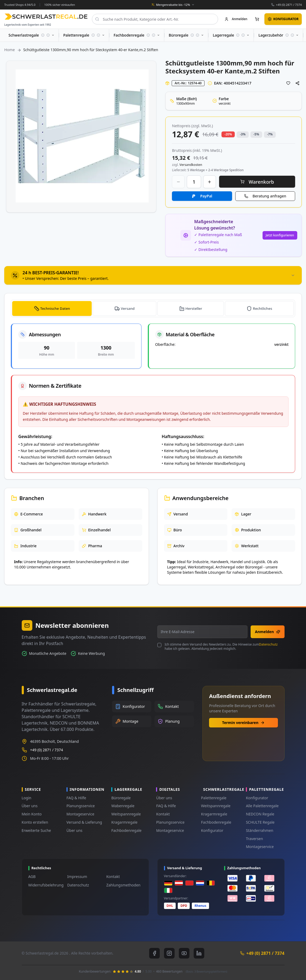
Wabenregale (123, 806)
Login (27, 798)
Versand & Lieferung (84, 822)
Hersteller (194, 308)
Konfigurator (212, 830)
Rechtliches (263, 308)
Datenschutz (268, 644)
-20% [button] (228, 134)
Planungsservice (81, 806)
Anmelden (267, 632)
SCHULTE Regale (260, 822)
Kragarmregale (124, 822)
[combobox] (155, 19)
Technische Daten (55, 308)
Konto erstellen (35, 822)
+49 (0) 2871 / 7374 (289, 5)
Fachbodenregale (126, 830)
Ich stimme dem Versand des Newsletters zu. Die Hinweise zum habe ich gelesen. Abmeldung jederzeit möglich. (221, 647)
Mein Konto (32, 814)
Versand (128, 308)
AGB (32, 877)
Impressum (77, 877)
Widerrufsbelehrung (46, 885)
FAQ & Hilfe (76, 798)
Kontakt (163, 814)
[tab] (153, 275)
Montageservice (80, 814)
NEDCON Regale (260, 814)
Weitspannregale (126, 814)
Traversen (254, 839)
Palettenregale (214, 798)
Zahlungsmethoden (123, 885)
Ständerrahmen (260, 830)
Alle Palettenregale (262, 806)
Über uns (30, 806)
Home (10, 50)
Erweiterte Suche (36, 830)
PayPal (206, 196)
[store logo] (46, 17)
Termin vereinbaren (243, 723)
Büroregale (121, 798)
